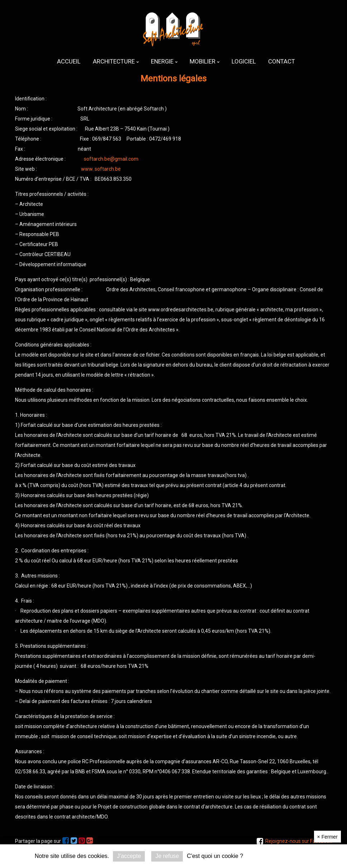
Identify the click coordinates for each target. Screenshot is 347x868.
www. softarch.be (101, 169)
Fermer (327, 837)
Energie (164, 61)
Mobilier (205, 61)
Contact (282, 61)
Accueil (69, 61)
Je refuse (167, 856)
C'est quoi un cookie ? (215, 856)
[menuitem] (69, 61)
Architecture (116, 61)
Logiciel (244, 61)
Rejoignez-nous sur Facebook (299, 841)
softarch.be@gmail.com (111, 159)
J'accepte (129, 856)
